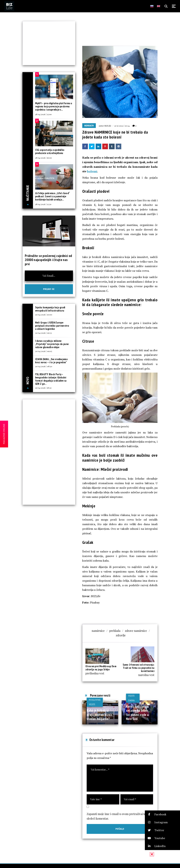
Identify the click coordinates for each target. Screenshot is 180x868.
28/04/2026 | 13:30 (43, 204)
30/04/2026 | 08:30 (44, 366)
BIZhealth (89, 126)
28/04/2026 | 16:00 (44, 158)
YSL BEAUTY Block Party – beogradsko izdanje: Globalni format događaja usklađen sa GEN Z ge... (51, 379)
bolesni (92, 171)
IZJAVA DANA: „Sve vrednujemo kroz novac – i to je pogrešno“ (51, 361)
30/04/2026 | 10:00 (44, 315)
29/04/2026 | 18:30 (43, 388)
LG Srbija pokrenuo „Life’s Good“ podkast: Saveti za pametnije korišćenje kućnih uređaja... (52, 196)
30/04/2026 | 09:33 (44, 333)
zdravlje (121, 635)
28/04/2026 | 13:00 (43, 114)
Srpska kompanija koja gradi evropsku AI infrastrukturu (50, 309)
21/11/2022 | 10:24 (122, 126)
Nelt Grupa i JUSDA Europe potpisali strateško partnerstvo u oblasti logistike (52, 326)
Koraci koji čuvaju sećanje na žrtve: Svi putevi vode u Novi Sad (137, 713)
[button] (162, 814)
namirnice (98, 631)
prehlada (115, 631)
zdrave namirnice (136, 631)
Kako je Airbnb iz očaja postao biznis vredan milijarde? (99, 715)
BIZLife (108, 126)
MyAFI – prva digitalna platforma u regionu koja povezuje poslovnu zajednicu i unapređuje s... (54, 106)
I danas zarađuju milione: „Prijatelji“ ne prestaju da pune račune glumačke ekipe (52, 344)
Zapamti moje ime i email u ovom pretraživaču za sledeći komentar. (118, 816)
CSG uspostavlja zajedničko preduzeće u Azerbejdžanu (50, 151)
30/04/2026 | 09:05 (44, 351)
